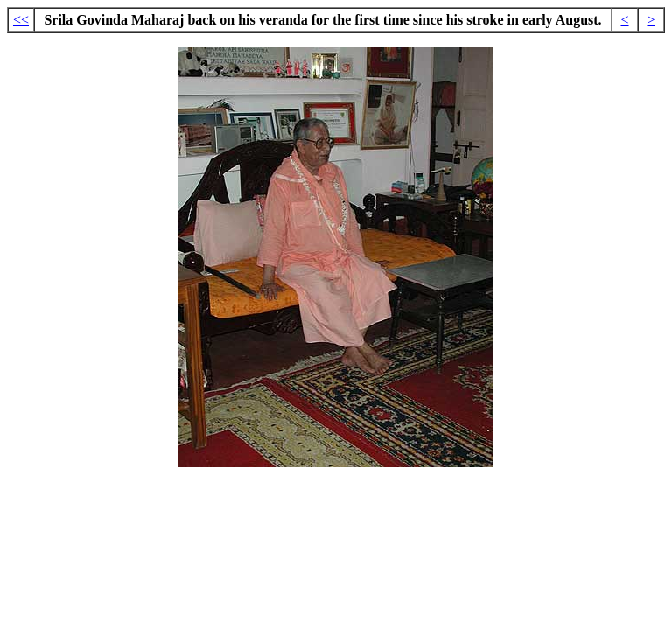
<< (21, 20)
